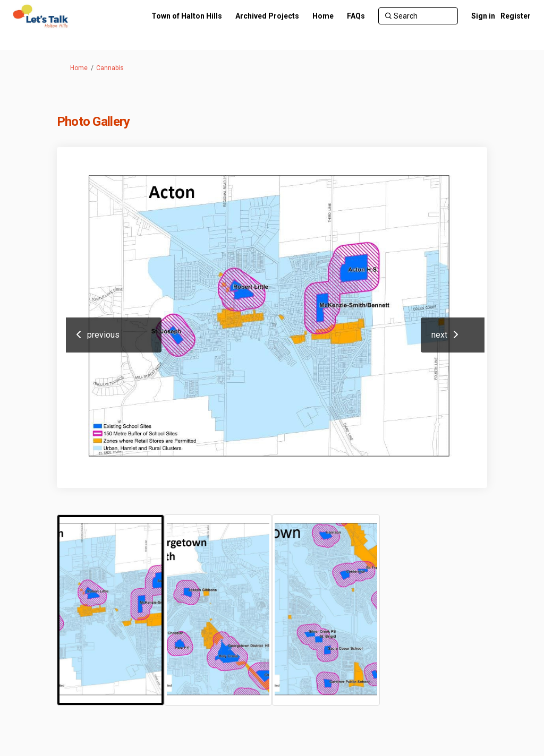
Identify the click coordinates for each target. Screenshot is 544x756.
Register (516, 16)
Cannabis (110, 68)
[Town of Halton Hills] (187, 16)
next (439, 335)
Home (79, 68)
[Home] (323, 16)
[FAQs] (356, 16)
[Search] (418, 16)
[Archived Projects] (267, 16)
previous (103, 335)
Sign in (483, 16)
